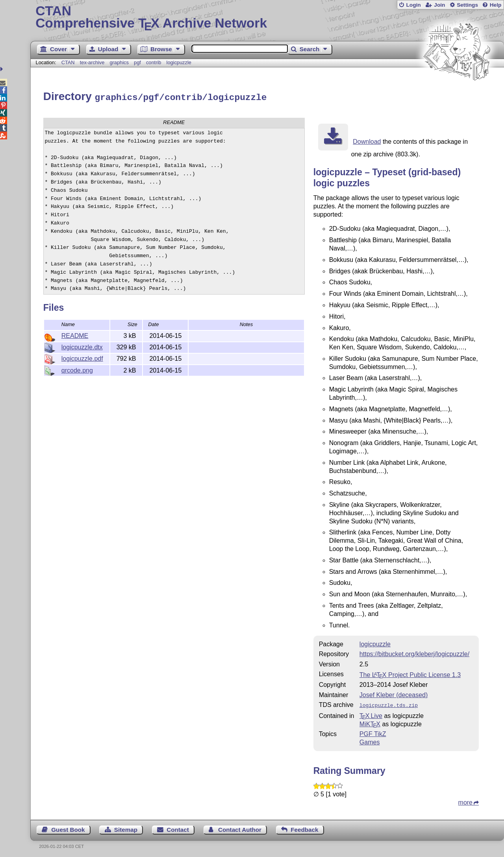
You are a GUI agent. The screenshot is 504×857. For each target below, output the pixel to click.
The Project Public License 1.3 (410, 674)
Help (496, 5)
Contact (178, 828)
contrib (154, 62)
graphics (119, 62)
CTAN (68, 62)
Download (367, 140)
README (75, 335)
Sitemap (126, 828)
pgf (137, 62)
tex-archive (92, 62)
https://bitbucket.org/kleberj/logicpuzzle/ (414, 653)
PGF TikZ (373, 732)
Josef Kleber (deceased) (394, 694)
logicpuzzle (179, 62)
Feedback (304, 828)
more (465, 800)
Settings (467, 5)
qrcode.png (77, 369)
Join (439, 5)
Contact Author (240, 828)
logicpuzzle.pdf (82, 357)
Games (370, 740)
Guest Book (68, 828)
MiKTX (370, 722)
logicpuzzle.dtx (82, 346)
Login (413, 5)
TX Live (371, 714)
